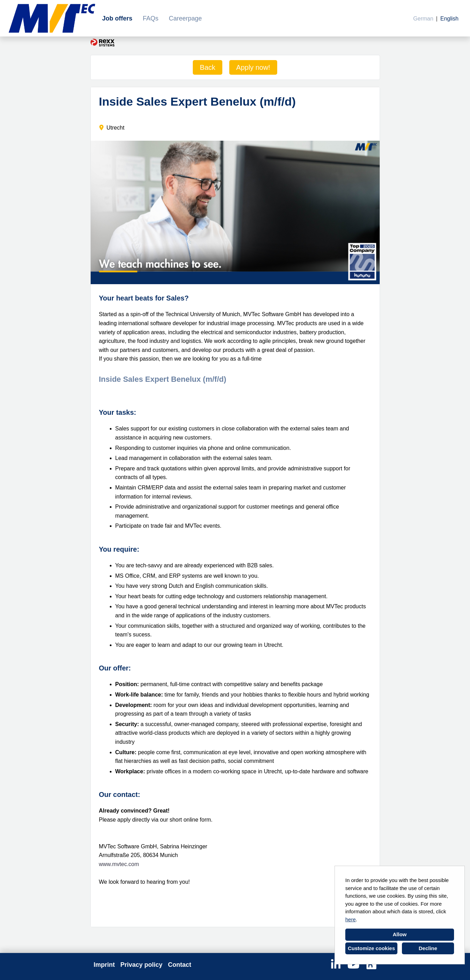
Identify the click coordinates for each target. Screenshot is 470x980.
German (423, 19)
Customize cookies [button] (371, 948)
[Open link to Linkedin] (336, 965)
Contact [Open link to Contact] (180, 965)
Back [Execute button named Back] (207, 67)
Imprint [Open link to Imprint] (104, 965)
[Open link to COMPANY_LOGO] (52, 18)
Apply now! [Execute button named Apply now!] (253, 67)
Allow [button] (400, 934)
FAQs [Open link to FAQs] (151, 18)
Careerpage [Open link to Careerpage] (185, 18)
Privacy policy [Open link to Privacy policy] (142, 965)
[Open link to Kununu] (371, 965)
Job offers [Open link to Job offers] (117, 18)
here (351, 919)
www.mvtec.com (119, 864)
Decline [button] (428, 948)
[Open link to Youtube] (353, 965)
